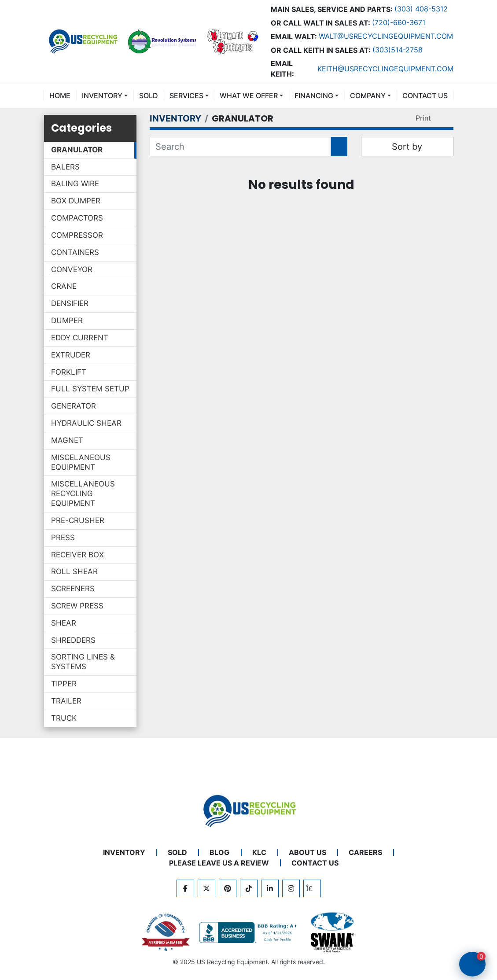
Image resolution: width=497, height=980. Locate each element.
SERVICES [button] (186, 96)
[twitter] (206, 888)
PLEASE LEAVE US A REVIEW (219, 863)
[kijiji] (312, 888)
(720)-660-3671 (399, 22)
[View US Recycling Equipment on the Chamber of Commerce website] (166, 932)
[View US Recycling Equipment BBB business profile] (250, 932)
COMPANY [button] (368, 96)
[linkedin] (270, 888)
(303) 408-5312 (421, 9)
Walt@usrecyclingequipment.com (386, 36)
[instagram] (291, 888)
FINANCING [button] (314, 96)
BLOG (219, 852)
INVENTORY (102, 96)
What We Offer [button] (249, 96)
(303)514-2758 (398, 50)
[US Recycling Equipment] (249, 810)
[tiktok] (249, 888)
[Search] (241, 147)
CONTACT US (425, 96)
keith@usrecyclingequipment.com (385, 69)
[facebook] (185, 888)
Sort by (407, 147)
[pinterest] (228, 888)
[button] (105, 96)
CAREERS (365, 852)
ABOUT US (307, 852)
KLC (259, 852)
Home (60, 96)
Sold (149, 96)
